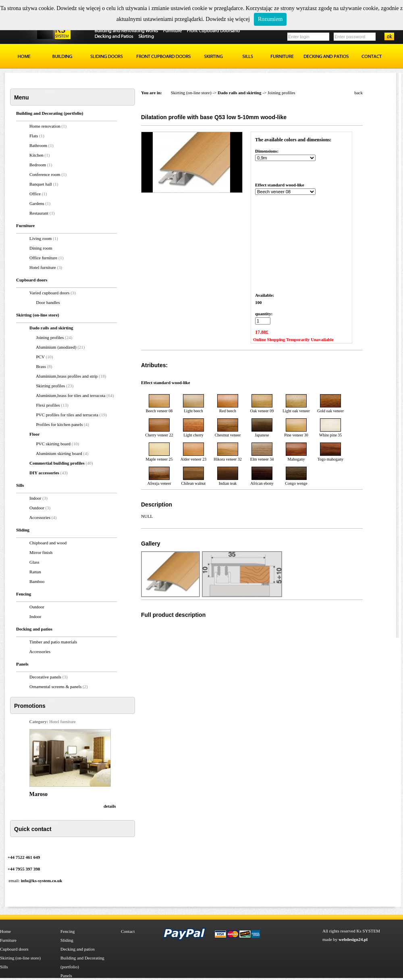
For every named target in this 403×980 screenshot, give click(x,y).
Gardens (37, 203)
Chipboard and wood (48, 543)
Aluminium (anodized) (57, 347)
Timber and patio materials (53, 642)
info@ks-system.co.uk (42, 881)
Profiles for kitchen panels (60, 424)
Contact (128, 931)
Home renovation (45, 126)
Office (35, 194)
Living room (41, 238)
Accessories (40, 517)
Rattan (35, 572)
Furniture (8, 940)
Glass (34, 562)
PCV (41, 357)
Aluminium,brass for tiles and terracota (71, 395)
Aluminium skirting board (60, 453)
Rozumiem (270, 19)
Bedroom (38, 165)
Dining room (41, 248)
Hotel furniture (43, 267)
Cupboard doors (14, 949)
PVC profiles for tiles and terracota (68, 415)
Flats (34, 136)
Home (5, 931)
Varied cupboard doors (50, 293)
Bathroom (38, 145)
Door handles (48, 302)
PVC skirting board (54, 444)
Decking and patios (78, 949)
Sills (4, 967)
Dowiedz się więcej (228, 19)
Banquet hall (41, 184)
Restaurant (39, 213)
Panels (66, 976)
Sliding (67, 940)
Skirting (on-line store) (191, 93)
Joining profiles (50, 337)
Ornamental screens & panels (55, 686)
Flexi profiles (49, 405)
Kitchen (36, 155)
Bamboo (37, 581)
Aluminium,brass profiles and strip (67, 376)
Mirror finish (41, 552)
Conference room (45, 174)
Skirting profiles (51, 386)
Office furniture (43, 258)
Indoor (35, 498)
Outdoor (37, 508)
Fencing (68, 931)
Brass (41, 366)
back (358, 93)
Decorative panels (45, 677)
